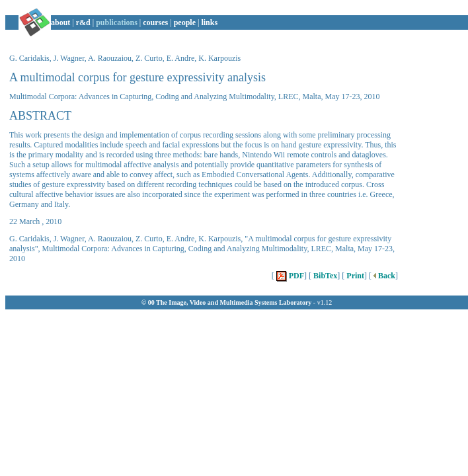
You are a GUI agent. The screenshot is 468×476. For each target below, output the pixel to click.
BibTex (324, 276)
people (185, 22)
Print (354, 276)
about (60, 22)
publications (117, 22)
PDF (289, 276)
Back (383, 276)
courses (155, 22)
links (209, 22)
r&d (83, 22)
